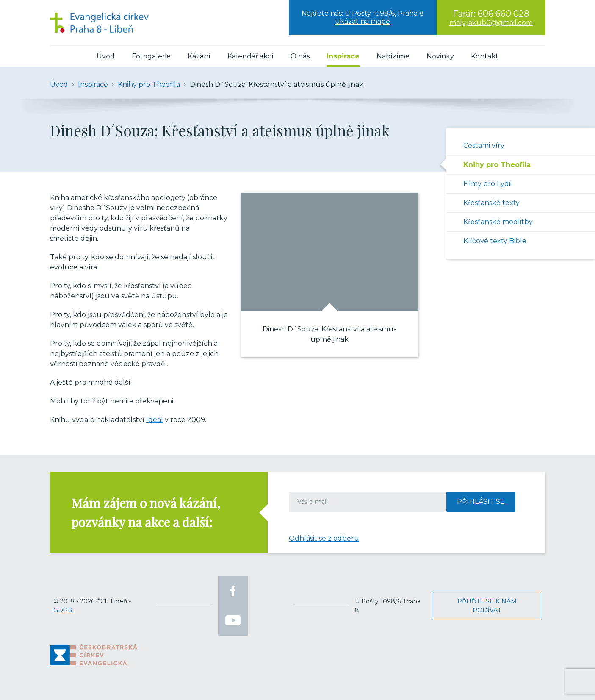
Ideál (155, 420)
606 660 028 (503, 14)
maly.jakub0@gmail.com (491, 23)
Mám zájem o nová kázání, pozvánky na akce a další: (146, 512)
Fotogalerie (151, 56)
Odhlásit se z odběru (324, 538)
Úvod (106, 56)
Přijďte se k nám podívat (487, 606)
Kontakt (485, 56)
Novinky (440, 56)
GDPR (63, 610)
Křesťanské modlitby (498, 222)
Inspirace (343, 56)
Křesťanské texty (491, 203)
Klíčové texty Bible (495, 241)
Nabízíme (393, 56)
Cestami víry (484, 146)
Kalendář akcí (250, 56)
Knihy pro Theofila (497, 165)
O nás (300, 56)
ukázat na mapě (363, 21)
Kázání (199, 56)
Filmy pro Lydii (487, 184)
